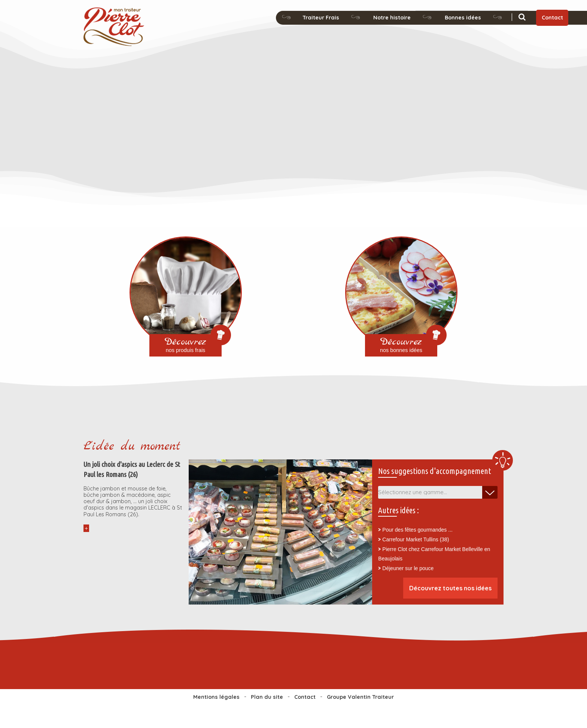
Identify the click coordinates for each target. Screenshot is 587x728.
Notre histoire (392, 18)
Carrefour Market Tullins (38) (416, 539)
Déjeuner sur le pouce (408, 568)
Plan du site (267, 697)
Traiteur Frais (321, 18)
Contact (552, 18)
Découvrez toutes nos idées (450, 588)
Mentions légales (216, 697)
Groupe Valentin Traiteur (360, 697)
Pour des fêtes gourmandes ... (417, 530)
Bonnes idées (463, 18)
